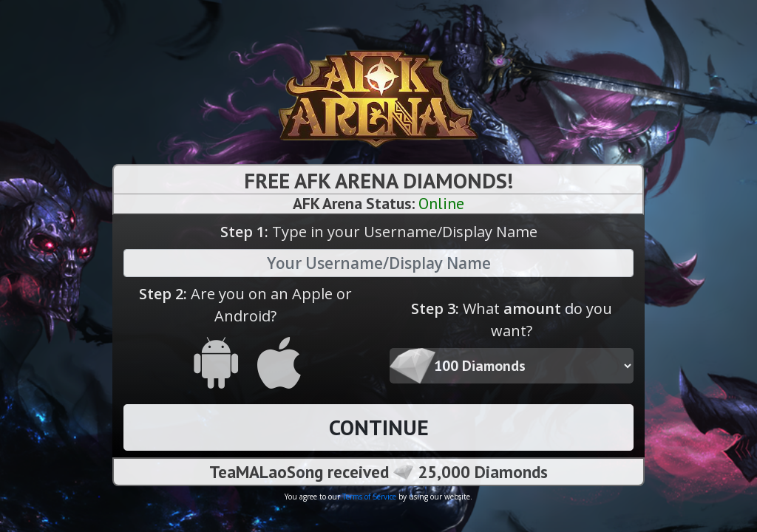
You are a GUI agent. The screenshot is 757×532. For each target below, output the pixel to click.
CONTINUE (379, 427)
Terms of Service (369, 497)
